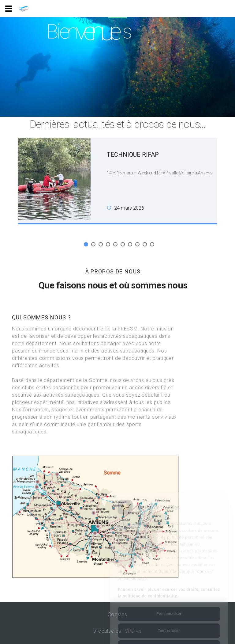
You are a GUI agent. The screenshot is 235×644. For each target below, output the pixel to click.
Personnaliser (169, 589)
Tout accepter (169, 623)
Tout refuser (169, 606)
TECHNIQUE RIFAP (133, 154)
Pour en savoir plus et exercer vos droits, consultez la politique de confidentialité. (169, 568)
